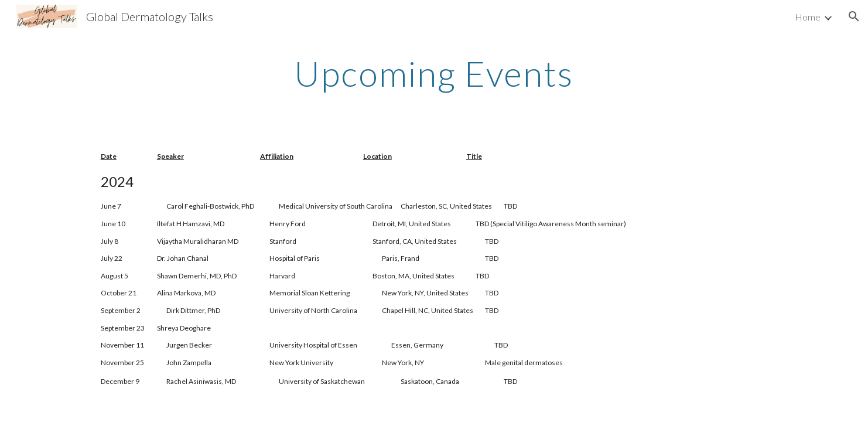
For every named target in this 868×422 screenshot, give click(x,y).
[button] (854, 16)
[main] (434, 73)
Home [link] (808, 17)
